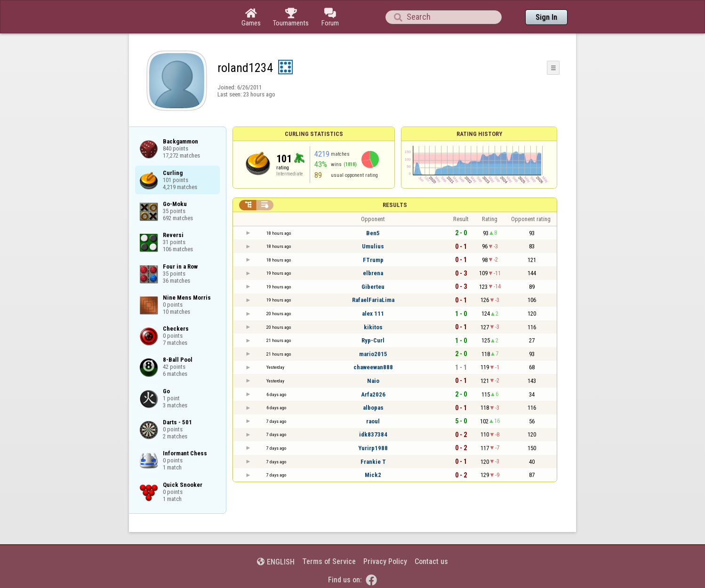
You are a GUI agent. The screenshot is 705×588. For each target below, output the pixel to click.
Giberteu (373, 287)
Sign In (546, 17)
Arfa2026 (373, 394)
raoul (373, 421)
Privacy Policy (385, 561)
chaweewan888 (373, 367)
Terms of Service (329, 561)
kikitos (373, 327)
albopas (373, 408)
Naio (373, 381)
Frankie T (373, 462)
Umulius (373, 246)
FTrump (373, 260)
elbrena (373, 273)
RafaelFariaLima (373, 300)
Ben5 (373, 233)
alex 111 (373, 314)
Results (395, 205)
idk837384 (373, 434)
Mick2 (373, 475)
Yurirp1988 (373, 448)
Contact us (431, 561)
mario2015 (373, 354)
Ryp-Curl (373, 340)
